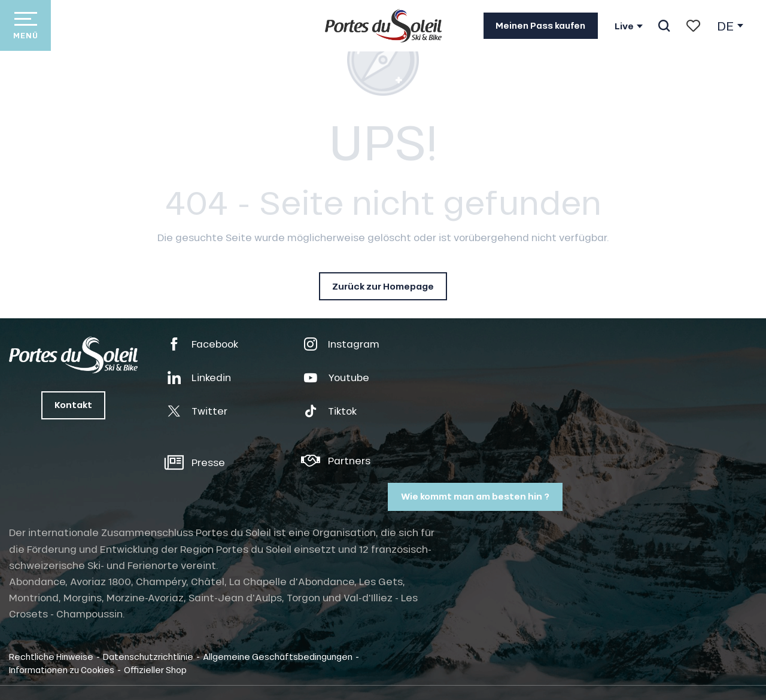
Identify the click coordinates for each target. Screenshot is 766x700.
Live (624, 26)
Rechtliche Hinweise (51, 656)
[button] (664, 26)
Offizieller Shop (155, 669)
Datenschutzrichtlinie (148, 656)
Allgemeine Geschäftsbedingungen (278, 656)
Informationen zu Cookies (62, 669)
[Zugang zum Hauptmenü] (25, 25)
